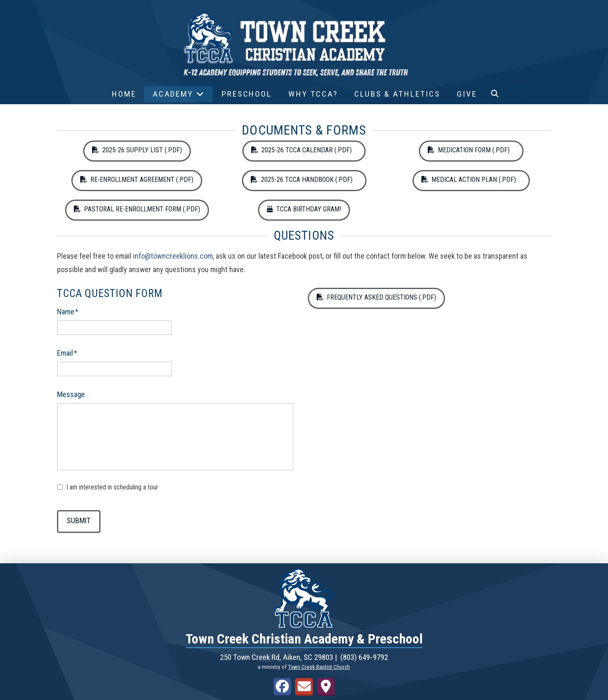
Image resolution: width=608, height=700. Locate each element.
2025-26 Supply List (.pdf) (137, 150)
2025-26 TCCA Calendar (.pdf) (304, 150)
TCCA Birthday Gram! (304, 209)
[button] (495, 94)
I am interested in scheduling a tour (112, 487)
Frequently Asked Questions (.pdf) (376, 297)
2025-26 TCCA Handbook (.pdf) (304, 180)
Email (67, 353)
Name (68, 312)
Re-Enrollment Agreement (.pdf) (137, 180)
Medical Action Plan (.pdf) (471, 180)
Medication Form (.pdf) (471, 150)
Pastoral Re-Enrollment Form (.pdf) (137, 209)
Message (71, 394)
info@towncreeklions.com (173, 256)
